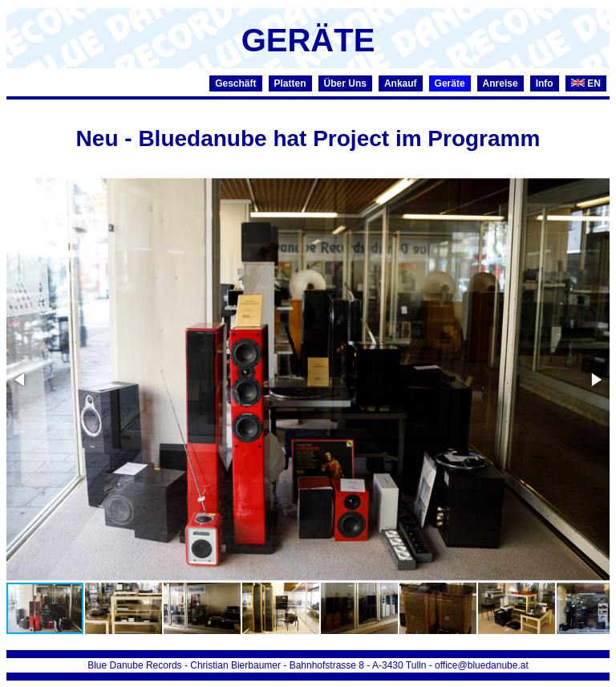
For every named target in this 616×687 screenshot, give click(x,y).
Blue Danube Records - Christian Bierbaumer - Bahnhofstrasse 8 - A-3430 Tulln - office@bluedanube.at (308, 665)
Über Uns (345, 83)
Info (545, 83)
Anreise (500, 83)
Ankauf (401, 83)
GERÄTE (308, 40)
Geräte (450, 83)
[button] (21, 380)
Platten (290, 83)
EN (586, 83)
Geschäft (235, 83)
